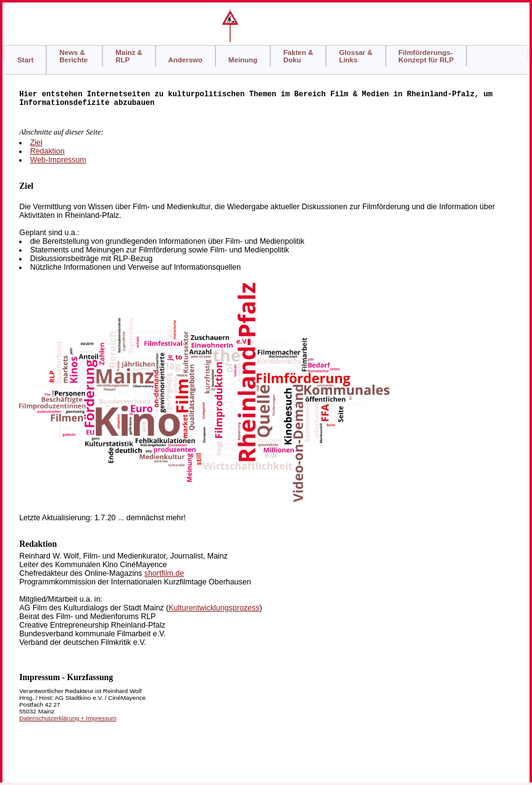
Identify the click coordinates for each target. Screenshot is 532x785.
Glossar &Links (355, 56)
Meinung (243, 60)
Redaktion (48, 151)
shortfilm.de (164, 573)
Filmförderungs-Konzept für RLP (426, 56)
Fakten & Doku (298, 56)
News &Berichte (74, 56)
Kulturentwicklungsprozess (214, 608)
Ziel (36, 143)
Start (25, 60)
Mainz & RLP (129, 56)
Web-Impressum (58, 160)
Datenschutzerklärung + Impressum (68, 718)
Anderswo (185, 60)
